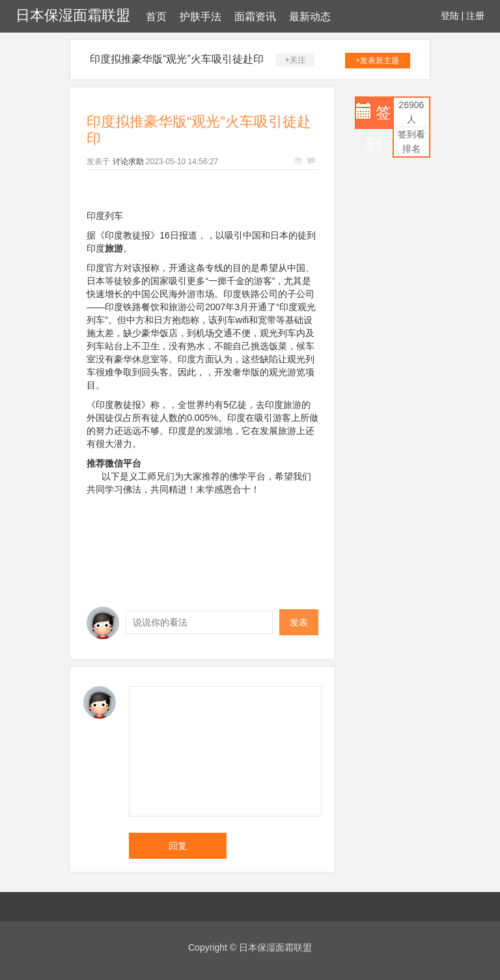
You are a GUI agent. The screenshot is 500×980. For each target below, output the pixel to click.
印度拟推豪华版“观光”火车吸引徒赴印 (177, 59)
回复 (178, 846)
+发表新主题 (377, 61)
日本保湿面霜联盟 (73, 15)
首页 (156, 17)
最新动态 (310, 17)
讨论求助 (128, 162)
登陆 (450, 16)
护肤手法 (201, 17)
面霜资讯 (255, 17)
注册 (475, 16)
